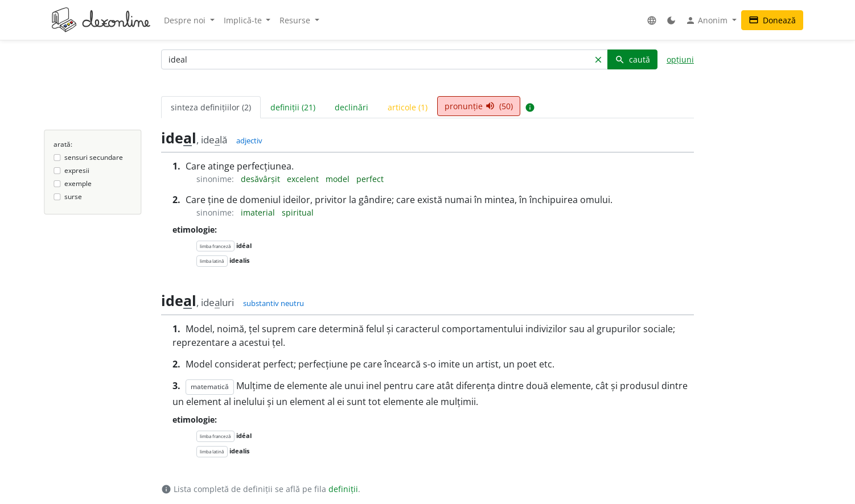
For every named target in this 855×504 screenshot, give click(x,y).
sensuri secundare (94, 157)
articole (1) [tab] (408, 107)
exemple (78, 183)
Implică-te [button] (244, 20)
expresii (77, 170)
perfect (370, 179)
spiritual (298, 212)
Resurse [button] (296, 20)
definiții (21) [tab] (293, 107)
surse (73, 197)
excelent (304, 179)
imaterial (259, 212)
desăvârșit (262, 179)
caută (632, 59)
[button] (652, 20)
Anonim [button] (708, 20)
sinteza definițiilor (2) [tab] (211, 107)
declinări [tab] (352, 107)
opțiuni (680, 59)
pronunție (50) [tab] (479, 106)
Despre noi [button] (186, 20)
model (339, 179)
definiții (343, 489)
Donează (772, 20)
